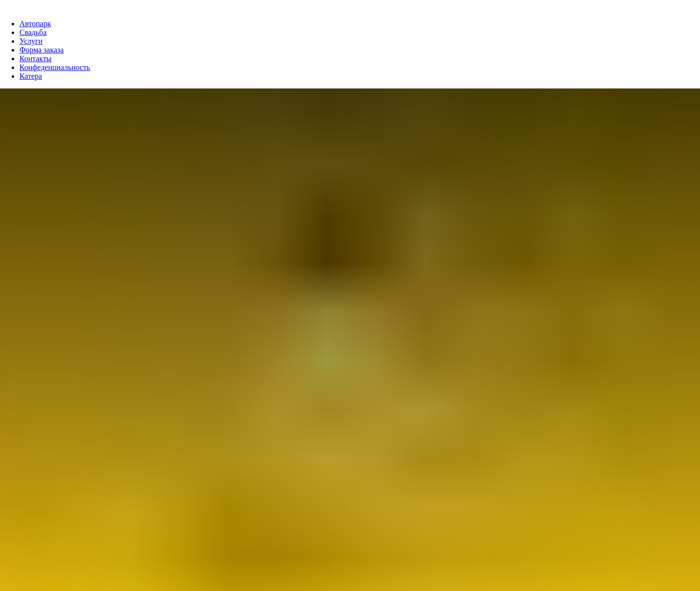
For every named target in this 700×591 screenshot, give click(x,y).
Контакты (35, 59)
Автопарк (35, 24)
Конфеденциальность (55, 67)
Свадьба (33, 32)
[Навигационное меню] (7, 5)
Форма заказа (42, 50)
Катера (31, 76)
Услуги (31, 41)
